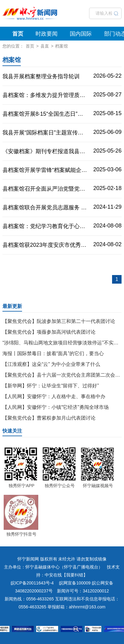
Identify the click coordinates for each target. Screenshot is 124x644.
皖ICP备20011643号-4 (32, 583)
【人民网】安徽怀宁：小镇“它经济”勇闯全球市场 (56, 407)
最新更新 (12, 306)
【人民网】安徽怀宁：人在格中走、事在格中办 (54, 396)
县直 (45, 46)
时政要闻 (47, 34)
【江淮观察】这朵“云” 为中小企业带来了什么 (51, 364)
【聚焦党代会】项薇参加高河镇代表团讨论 (49, 332)
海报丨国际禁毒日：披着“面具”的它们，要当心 (53, 353)
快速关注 (12, 431)
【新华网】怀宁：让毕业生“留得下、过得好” (51, 386)
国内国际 (81, 34)
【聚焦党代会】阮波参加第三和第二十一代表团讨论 (59, 321)
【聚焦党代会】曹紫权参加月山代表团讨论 (49, 418)
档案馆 (62, 46)
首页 (18, 34)
